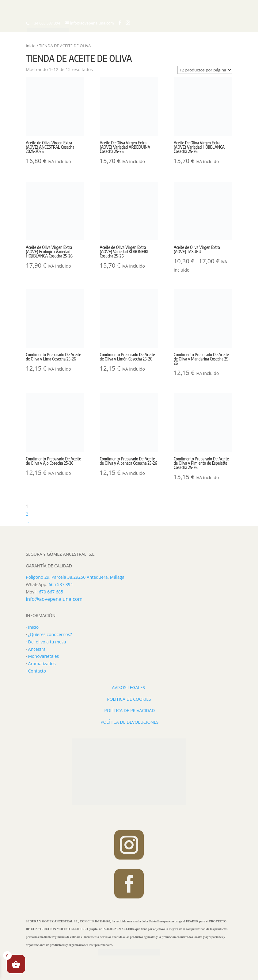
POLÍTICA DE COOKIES (129, 699)
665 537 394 (61, 584)
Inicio (31, 46)
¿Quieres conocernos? (50, 634)
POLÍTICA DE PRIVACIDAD (129, 710)
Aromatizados (42, 664)
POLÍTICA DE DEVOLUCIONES (129, 722)
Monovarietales (44, 656)
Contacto (37, 671)
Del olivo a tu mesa (47, 642)
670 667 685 (51, 592)
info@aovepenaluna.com (54, 599)
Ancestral (38, 649)
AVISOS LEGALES (128, 687)
